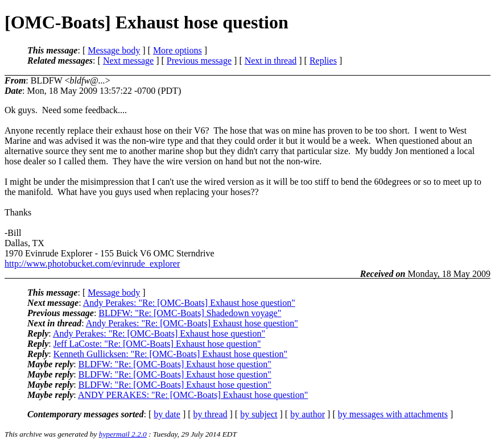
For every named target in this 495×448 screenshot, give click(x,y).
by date (167, 414)
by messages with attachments (393, 414)
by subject (259, 414)
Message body (114, 50)
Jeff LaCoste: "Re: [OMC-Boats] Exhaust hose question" (157, 344)
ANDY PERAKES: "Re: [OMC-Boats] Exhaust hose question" (193, 395)
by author (308, 414)
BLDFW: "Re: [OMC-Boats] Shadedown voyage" (190, 313)
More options (178, 50)
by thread (211, 414)
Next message (128, 61)
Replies (323, 61)
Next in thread (271, 61)
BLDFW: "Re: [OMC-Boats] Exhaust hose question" (175, 364)
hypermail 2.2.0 (123, 434)
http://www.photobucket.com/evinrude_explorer (92, 264)
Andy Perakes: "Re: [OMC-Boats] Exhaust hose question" (189, 303)
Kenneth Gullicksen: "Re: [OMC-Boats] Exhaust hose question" (170, 354)
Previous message (199, 61)
